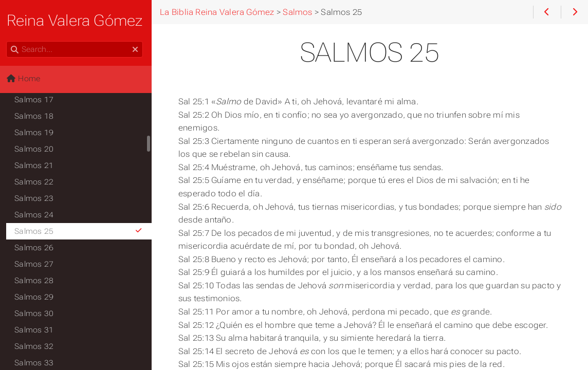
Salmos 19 (36, 133)
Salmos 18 (36, 116)
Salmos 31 (36, 330)
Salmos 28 (36, 281)
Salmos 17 (36, 100)
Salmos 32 (36, 346)
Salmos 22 (36, 182)
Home (25, 79)
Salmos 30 (36, 313)
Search (9, 41)
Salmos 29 (36, 297)
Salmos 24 (36, 215)
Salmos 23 (36, 198)
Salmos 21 (36, 165)
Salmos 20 (36, 149)
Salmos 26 (36, 248)
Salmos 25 (81, 231)
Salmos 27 (36, 264)
